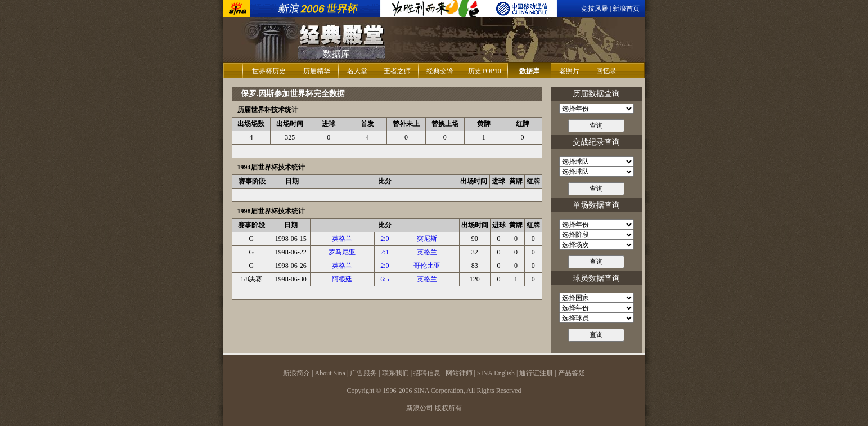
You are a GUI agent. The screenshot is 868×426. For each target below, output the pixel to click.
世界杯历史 (269, 71)
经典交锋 (440, 71)
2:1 (384, 252)
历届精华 (317, 71)
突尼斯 (427, 239)
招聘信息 (427, 373)
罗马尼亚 (342, 252)
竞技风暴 (595, 8)
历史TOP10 (484, 71)
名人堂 (357, 71)
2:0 (384, 239)
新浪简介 (296, 373)
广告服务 (363, 373)
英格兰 (342, 239)
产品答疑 (572, 373)
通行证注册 (536, 373)
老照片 (569, 71)
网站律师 (459, 373)
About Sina (330, 373)
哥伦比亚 (427, 266)
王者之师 (397, 71)
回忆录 (606, 71)
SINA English (496, 373)
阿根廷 (342, 279)
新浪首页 (626, 8)
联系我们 (395, 373)
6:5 (384, 279)
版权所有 (448, 408)
